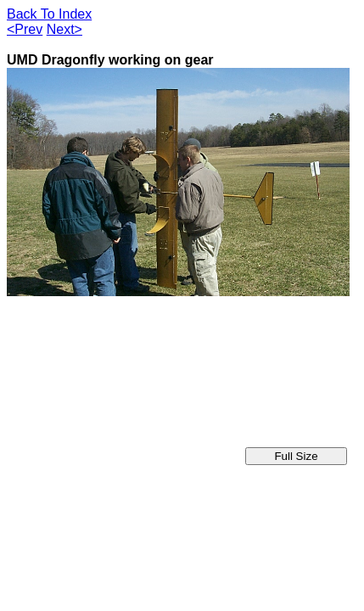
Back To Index (49, 14)
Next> (64, 29)
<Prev (25, 29)
